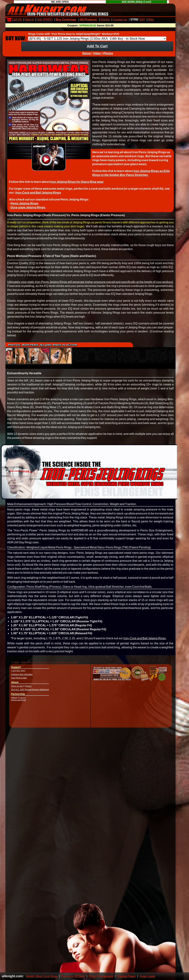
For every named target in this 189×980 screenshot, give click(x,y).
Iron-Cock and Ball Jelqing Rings (38, 196)
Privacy (28, 689)
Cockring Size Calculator (22, 678)
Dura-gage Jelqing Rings (28, 211)
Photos (108, 57)
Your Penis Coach (19, 681)
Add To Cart (97, 49)
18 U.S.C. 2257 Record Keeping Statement (30, 693)
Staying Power (126, 976)
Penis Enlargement (101, 976)
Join (45, 20)
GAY (142, 20)
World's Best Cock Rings (42, 976)
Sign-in (29, 20)
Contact (120, 20)
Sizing (86, 57)
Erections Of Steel (73, 976)
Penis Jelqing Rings (24, 207)
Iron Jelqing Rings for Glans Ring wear (77, 185)
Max (151, 20)
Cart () (14, 20)
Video (97, 57)
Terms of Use (17, 689)
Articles (105, 20)
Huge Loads (147, 976)
